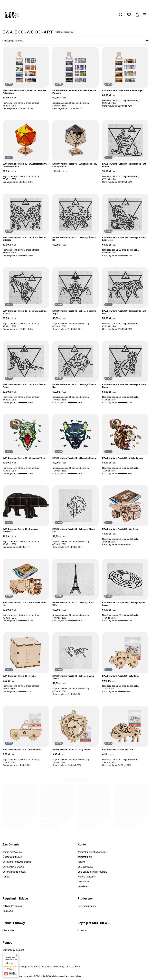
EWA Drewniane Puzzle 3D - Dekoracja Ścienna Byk (74, 386)
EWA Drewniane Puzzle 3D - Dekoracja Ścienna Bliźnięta (25, 239)
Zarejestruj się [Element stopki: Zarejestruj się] (85, 857)
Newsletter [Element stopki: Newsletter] (83, 886)
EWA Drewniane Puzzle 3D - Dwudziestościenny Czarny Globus (75, 165)
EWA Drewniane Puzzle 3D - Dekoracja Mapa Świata (73, 677)
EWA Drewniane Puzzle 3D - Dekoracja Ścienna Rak (74, 239)
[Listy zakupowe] (129, 15)
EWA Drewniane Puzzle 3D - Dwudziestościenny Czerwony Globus (25, 165)
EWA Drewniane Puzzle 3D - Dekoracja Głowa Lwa (74, 530)
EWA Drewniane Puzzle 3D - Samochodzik (22, 750)
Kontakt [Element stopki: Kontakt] (6, 877)
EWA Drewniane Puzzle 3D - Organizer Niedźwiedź (20, 530)
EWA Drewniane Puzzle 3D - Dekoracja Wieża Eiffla (73, 604)
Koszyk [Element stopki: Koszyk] (81, 862)
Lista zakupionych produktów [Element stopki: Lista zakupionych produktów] (92, 872)
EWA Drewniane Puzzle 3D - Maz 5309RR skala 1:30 (24, 604)
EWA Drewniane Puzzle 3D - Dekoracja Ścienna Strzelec (25, 312)
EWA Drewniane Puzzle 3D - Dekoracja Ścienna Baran (124, 386)
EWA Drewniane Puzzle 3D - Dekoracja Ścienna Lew (124, 312)
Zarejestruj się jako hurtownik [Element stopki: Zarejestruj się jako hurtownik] (92, 852)
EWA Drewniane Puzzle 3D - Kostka (19, 676)
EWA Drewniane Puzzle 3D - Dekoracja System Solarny (124, 604)
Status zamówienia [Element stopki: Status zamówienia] (12, 852)
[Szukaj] (121, 15)
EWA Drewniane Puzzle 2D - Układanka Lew (123, 458)
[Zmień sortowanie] (75, 41)
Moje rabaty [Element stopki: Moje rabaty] (83, 882)
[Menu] (145, 15)
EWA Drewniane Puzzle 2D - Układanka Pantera (74, 458)
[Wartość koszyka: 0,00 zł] (137, 15)
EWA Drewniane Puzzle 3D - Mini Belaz (120, 529)
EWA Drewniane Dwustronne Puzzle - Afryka (123, 90)
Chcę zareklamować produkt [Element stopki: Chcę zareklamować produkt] (17, 862)
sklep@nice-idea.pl (31, 967)
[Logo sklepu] (12, 15)
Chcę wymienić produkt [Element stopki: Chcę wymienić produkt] (14, 872)
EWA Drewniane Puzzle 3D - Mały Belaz (120, 676)
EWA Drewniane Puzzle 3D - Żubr (118, 750)
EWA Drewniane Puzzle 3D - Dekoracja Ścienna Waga (74, 312)
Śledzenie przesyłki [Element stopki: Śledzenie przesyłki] (12, 857)
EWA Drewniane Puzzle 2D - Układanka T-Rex (24, 458)
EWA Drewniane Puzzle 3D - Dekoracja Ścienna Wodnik (124, 165)
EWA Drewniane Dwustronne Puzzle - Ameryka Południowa (24, 92)
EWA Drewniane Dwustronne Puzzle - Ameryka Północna (74, 92)
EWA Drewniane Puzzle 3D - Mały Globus (71, 750)
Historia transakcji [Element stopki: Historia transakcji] (86, 877)
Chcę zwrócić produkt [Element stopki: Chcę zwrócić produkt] (13, 867)
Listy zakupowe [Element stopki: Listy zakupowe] (85, 867)
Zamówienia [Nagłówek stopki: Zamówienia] (11, 845)
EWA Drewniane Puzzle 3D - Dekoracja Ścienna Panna (25, 386)
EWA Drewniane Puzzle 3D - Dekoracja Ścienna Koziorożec (124, 239)
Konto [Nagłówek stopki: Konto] (82, 845)
